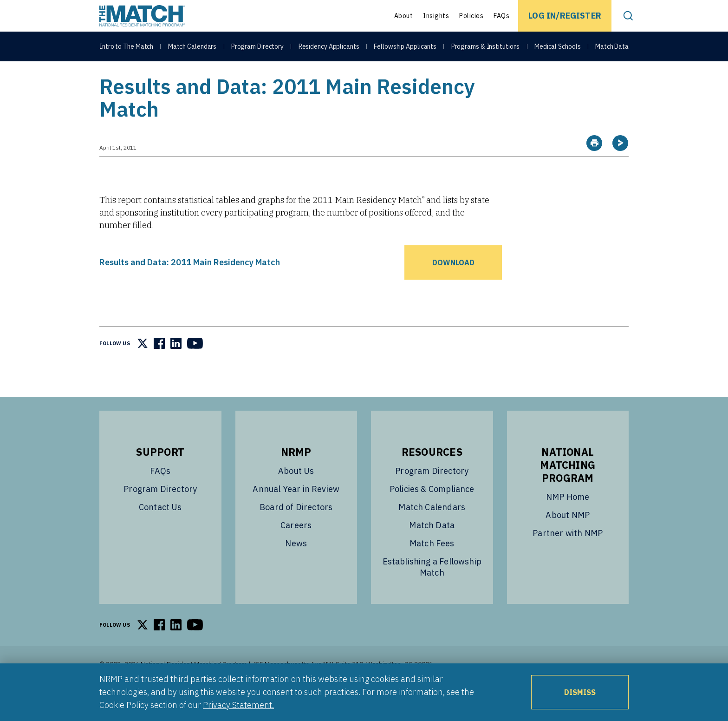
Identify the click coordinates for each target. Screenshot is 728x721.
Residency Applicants (329, 47)
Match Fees (432, 567)
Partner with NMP (568, 556)
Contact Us (160, 530)
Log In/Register (565, 16)
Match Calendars (192, 47)
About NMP (568, 538)
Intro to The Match (126, 47)
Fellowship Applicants (405, 47)
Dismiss (580, 692)
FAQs (501, 16)
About (404, 16)
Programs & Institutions (486, 47)
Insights (436, 16)
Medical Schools (558, 47)
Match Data (612, 47)
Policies (471, 16)
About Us (296, 494)
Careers (296, 548)
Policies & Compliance (432, 512)
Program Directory (257, 47)
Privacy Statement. (238, 705)
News (296, 567)
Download (453, 286)
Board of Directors (296, 530)
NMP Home (568, 520)
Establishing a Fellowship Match (432, 590)
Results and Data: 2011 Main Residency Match (190, 285)
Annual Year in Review (296, 512)
